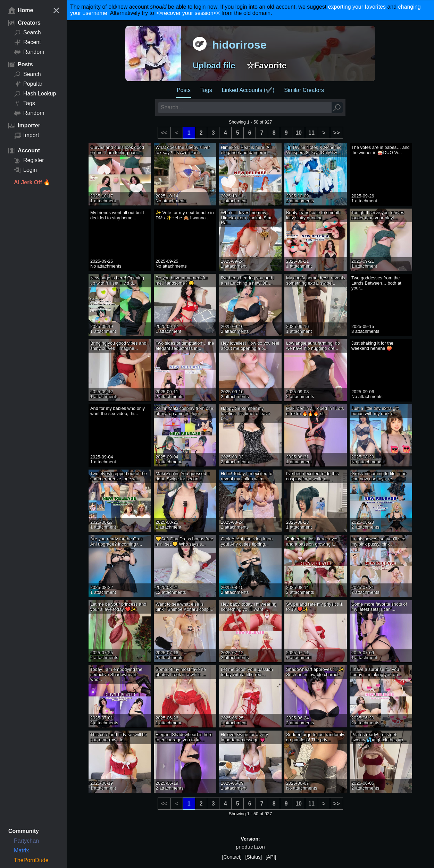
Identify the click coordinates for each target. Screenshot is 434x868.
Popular (28, 84)
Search (27, 33)
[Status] (254, 857)
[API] (271, 857)
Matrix (22, 850)
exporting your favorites (357, 7)
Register (29, 160)
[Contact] (232, 857)
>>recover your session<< (188, 13)
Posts (184, 90)
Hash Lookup (35, 94)
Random (29, 52)
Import (26, 135)
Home (21, 10)
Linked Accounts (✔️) (248, 90)
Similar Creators (304, 90)
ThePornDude (31, 860)
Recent (27, 42)
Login (25, 170)
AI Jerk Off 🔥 (32, 182)
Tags (24, 103)
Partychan (26, 841)
